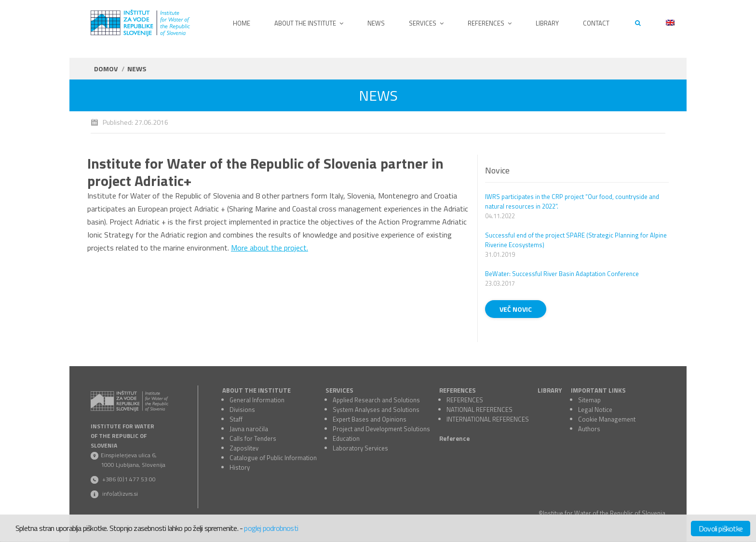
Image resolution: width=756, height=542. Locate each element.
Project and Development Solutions (381, 429)
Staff (236, 419)
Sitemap (589, 400)
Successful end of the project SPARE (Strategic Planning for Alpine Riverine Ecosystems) (576, 240)
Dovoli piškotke (721, 529)
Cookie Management (607, 419)
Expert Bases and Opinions (370, 419)
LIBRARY (550, 390)
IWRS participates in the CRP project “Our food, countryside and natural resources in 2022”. (572, 201)
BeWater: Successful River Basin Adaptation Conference (562, 274)
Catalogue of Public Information (273, 458)
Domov (106, 69)
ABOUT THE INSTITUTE (256, 390)
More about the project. (270, 248)
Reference (454, 438)
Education (346, 438)
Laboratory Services (360, 448)
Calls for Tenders (253, 438)
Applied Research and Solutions (376, 400)
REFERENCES (458, 390)
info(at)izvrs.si (120, 494)
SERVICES (339, 390)
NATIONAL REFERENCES (479, 410)
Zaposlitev (244, 448)
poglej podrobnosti (271, 528)
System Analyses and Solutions (376, 410)
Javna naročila (249, 429)
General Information (257, 400)
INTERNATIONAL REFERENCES (488, 419)
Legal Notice (595, 410)
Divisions (242, 410)
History (240, 467)
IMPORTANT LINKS (598, 390)
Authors (589, 429)
